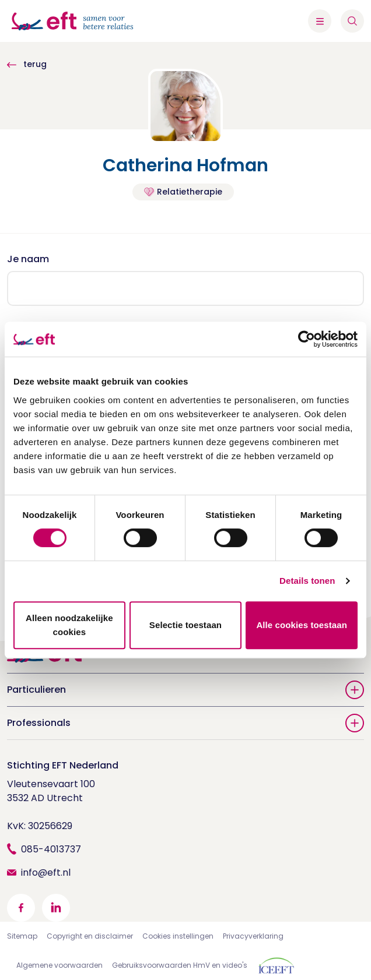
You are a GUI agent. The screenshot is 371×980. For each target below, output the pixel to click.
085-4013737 (51, 849)
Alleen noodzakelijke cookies (69, 625)
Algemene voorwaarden (60, 965)
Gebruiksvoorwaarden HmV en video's (180, 965)
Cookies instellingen (178, 936)
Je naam (28, 259)
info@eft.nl (46, 873)
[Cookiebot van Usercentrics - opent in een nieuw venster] (307, 339)
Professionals (185, 723)
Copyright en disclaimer (90, 936)
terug (27, 64)
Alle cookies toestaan (302, 625)
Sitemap (22, 936)
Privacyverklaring (253, 936)
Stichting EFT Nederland (63, 765)
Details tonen (307, 581)
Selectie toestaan (185, 625)
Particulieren (185, 690)
